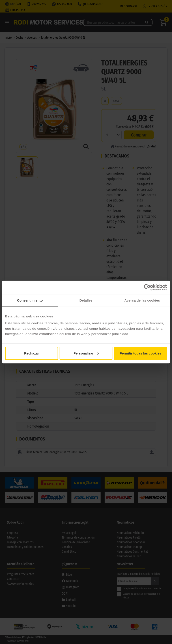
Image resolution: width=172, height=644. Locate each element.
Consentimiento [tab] (30, 300)
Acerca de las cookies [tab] (142, 300)
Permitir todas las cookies (140, 353)
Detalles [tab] (86, 300)
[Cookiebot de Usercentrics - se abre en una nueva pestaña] (147, 287)
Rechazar (31, 353)
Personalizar (86, 353)
